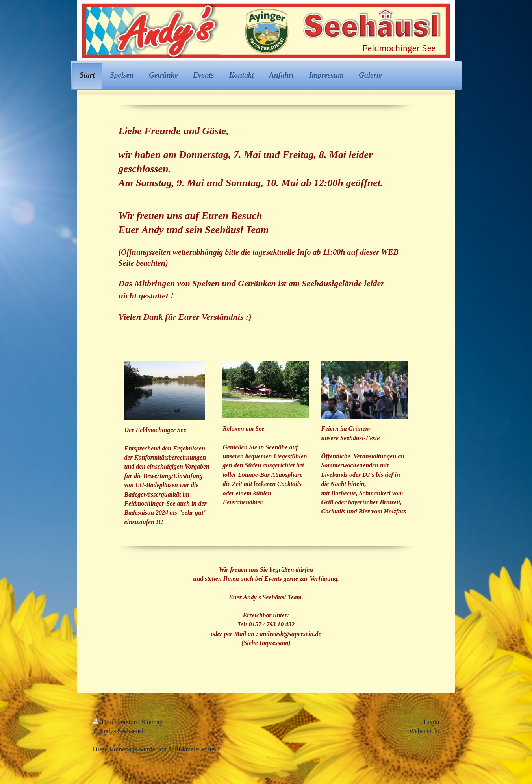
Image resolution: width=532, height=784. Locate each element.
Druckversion (116, 722)
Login (431, 722)
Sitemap (152, 722)
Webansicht (424, 731)
